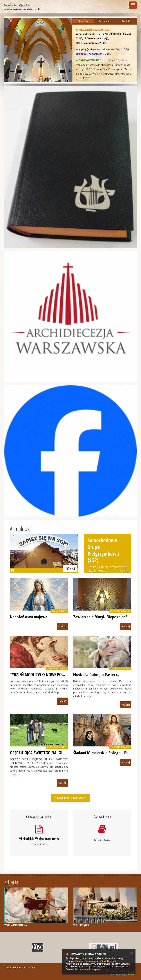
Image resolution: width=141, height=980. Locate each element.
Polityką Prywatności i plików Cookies (96, 961)
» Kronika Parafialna (71, 798)
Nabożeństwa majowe (29, 617)
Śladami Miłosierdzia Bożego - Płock (103, 753)
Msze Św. (83, 21)
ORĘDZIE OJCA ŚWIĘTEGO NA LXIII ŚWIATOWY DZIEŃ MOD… (59, 753)
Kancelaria (104, 21)
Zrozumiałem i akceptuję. (88, 969)
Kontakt (126, 21)
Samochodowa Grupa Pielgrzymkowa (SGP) (103, 550)
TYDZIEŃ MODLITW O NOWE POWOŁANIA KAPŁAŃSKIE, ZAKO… (61, 674)
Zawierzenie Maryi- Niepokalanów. (103, 617)
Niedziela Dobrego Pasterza (96, 674)
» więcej (62, 627)
